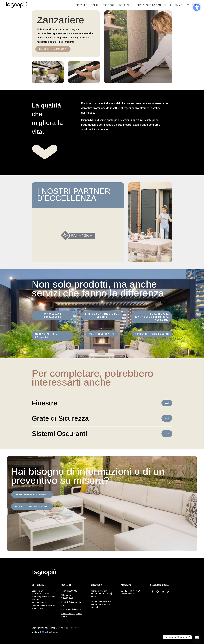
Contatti (193, 5)
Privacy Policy (68, 614)
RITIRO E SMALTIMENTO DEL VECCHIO (102, 315)
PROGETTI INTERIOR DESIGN (152, 334)
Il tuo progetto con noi (150, 5)
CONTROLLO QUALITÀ (102, 334)
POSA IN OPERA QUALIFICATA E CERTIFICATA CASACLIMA (152, 317)
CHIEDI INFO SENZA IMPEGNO (32, 495)
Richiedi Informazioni (53, 49)
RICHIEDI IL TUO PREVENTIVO (32, 507)
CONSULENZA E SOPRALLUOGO (53, 315)
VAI (167, 403)
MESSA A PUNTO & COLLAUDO (46, 336)
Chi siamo (176, 5)
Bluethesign (53, 632)
